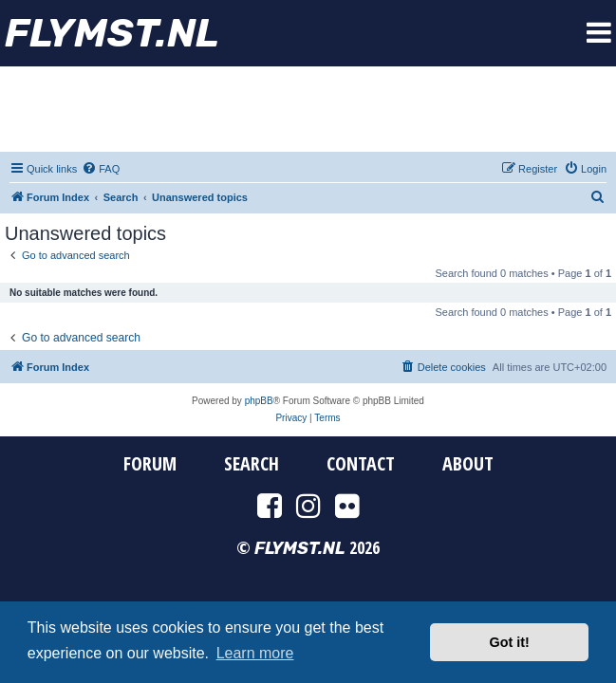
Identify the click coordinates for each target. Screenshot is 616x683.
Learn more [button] (255, 653)
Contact (361, 464)
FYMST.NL (112, 33)
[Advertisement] (308, 109)
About (468, 464)
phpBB (259, 401)
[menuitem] (101, 169)
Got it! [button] (510, 642)
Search (252, 464)
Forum (150, 464)
